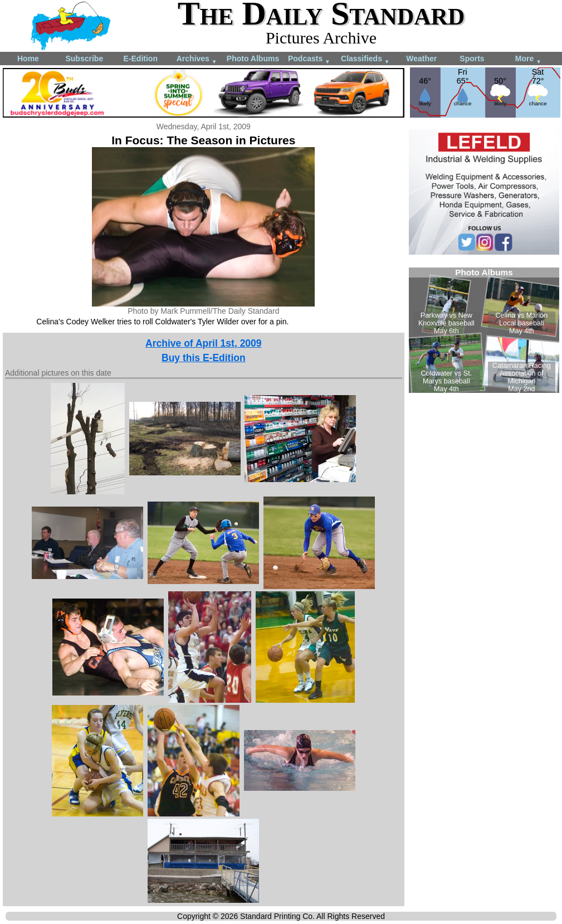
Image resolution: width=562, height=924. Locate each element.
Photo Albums (253, 59)
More (528, 59)
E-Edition (141, 59)
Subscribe (84, 59)
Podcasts (309, 59)
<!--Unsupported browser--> (484, 330)
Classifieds (365, 59)
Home (28, 59)
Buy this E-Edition (204, 358)
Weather (421, 59)
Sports (472, 59)
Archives (197, 59)
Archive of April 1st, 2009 (203, 343)
